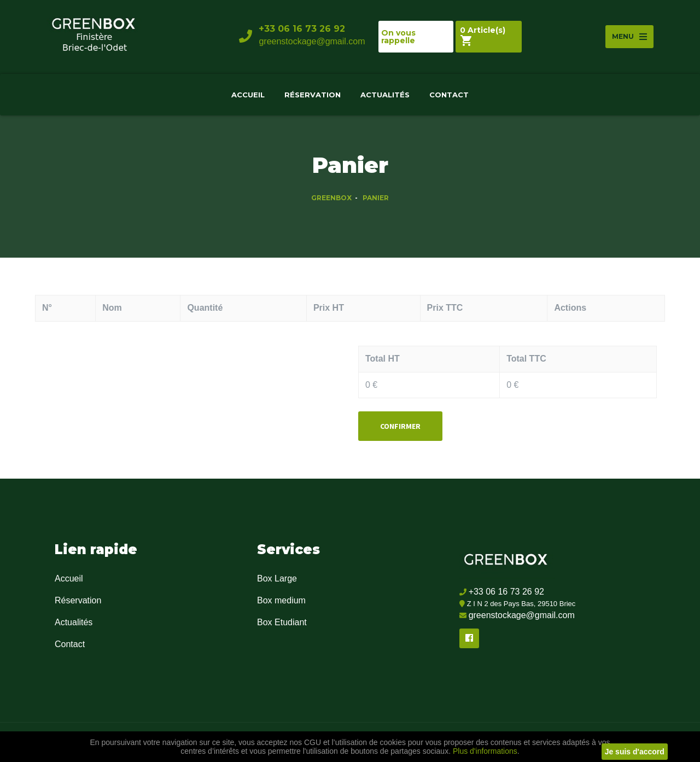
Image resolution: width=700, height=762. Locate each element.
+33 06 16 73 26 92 (302, 29)
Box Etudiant (282, 622)
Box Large (277, 578)
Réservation (313, 95)
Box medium (281, 600)
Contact (449, 95)
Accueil (248, 95)
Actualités (385, 95)
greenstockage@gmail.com (312, 41)
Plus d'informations (484, 751)
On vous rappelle (398, 37)
